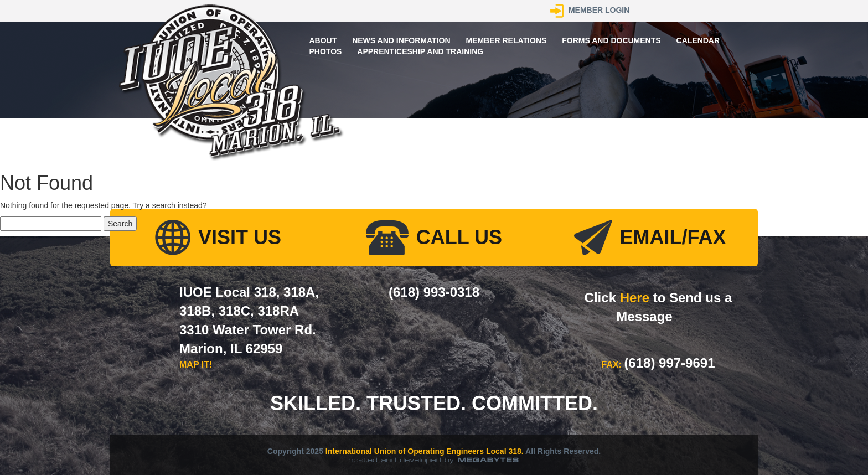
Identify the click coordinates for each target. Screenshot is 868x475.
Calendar (698, 40)
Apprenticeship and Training (420, 51)
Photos (326, 51)
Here (635, 298)
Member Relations (506, 40)
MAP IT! (196, 365)
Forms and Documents (611, 40)
